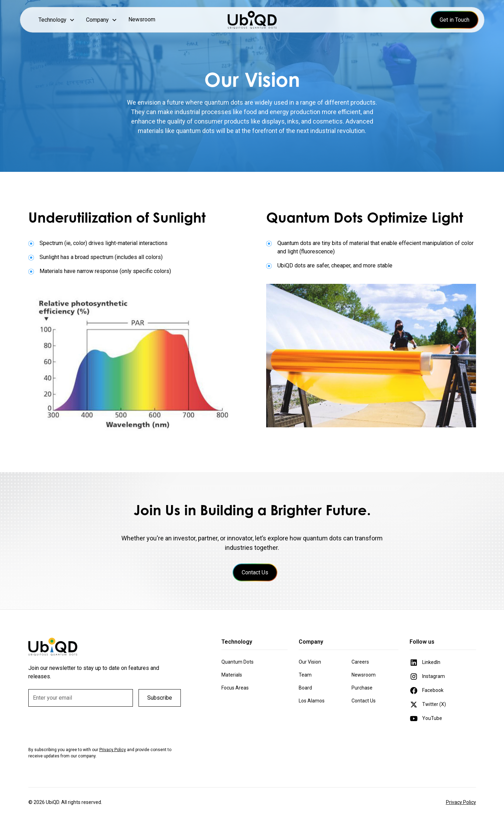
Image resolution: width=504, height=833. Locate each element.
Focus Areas (235, 688)
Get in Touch (455, 20)
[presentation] (81, 726)
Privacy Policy (461, 802)
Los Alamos (312, 701)
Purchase (362, 688)
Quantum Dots (237, 662)
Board (305, 688)
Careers (360, 662)
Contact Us (255, 572)
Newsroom (142, 19)
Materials (232, 675)
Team (305, 675)
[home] (252, 20)
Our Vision (310, 662)
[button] (57, 20)
